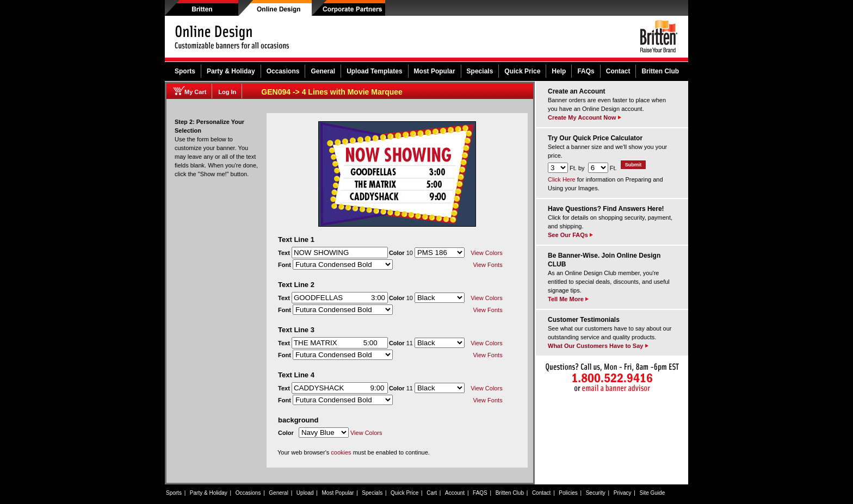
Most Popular (435, 71)
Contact (618, 71)
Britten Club (660, 71)
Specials (480, 71)
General (323, 71)
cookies (341, 452)
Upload (305, 493)
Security (596, 493)
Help (559, 71)
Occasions (283, 71)
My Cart (195, 92)
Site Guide (653, 493)
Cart (432, 493)
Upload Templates (374, 71)
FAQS (480, 493)
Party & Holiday (231, 71)
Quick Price (522, 71)
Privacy (623, 493)
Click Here (562, 179)
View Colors (487, 253)
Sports (185, 71)
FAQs (586, 71)
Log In (227, 92)
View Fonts (487, 265)
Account (455, 493)
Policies (568, 493)
